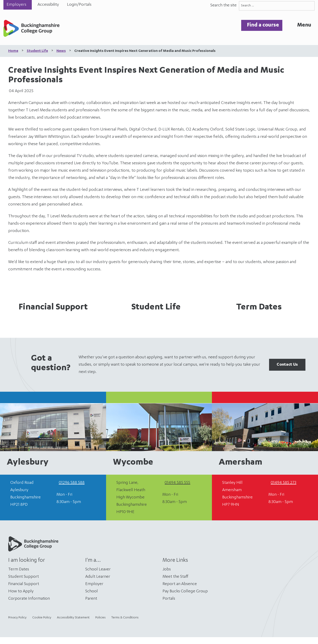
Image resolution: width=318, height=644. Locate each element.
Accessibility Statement (73, 618)
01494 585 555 (177, 483)
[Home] (31, 30)
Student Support (24, 577)
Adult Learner (98, 577)
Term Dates (259, 308)
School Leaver (98, 569)
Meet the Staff (175, 577)
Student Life (156, 308)
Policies (100, 618)
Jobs (167, 569)
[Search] (310, 6)
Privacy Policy (17, 618)
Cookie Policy (42, 618)
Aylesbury (28, 463)
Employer (94, 584)
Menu (304, 25)
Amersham (241, 463)
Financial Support (53, 308)
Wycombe (133, 463)
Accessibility (48, 5)
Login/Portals (79, 5)
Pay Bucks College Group (185, 591)
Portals (169, 599)
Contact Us (287, 365)
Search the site (223, 5)
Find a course (263, 25)
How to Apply (21, 591)
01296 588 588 (72, 483)
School (92, 591)
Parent (91, 599)
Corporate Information (29, 599)
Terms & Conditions (125, 618)
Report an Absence (180, 584)
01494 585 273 (283, 483)
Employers (16, 5)
